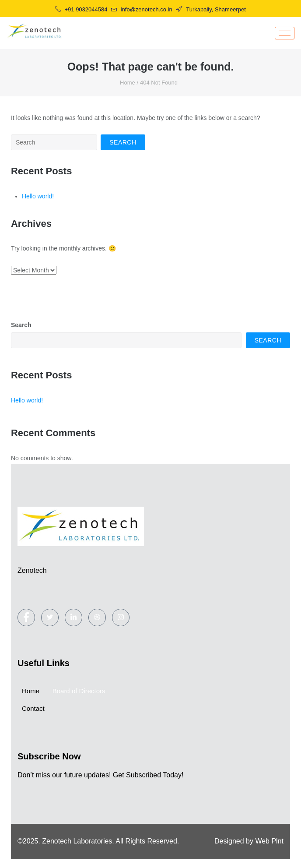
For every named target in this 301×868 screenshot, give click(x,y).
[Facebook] (26, 617)
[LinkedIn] (73, 617)
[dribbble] (97, 617)
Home (128, 83)
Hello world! (38, 196)
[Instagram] (121, 617)
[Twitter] (50, 617)
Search (21, 325)
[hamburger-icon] (285, 33)
